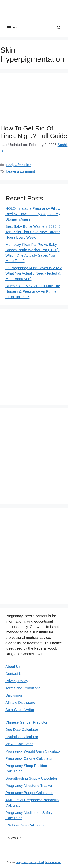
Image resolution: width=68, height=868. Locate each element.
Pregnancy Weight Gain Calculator (33, 751)
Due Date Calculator (22, 730)
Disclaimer (14, 695)
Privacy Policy (17, 681)
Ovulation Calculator (22, 737)
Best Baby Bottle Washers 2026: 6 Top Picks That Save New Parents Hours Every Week (33, 232)
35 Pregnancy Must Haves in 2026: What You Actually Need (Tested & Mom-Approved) (34, 273)
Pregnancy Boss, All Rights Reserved (39, 862)
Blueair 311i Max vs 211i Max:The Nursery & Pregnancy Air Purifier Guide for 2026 (33, 291)
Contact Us (14, 674)
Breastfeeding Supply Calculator (31, 778)
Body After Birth (19, 165)
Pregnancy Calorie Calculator (29, 758)
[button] (59, 28)
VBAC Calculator (19, 744)
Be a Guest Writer (20, 710)
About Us (13, 666)
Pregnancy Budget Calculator (29, 793)
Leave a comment (21, 171)
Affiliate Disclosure (20, 703)
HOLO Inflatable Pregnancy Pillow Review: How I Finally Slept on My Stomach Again (33, 214)
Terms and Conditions (23, 688)
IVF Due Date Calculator (25, 825)
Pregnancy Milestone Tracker (29, 786)
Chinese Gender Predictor (26, 722)
